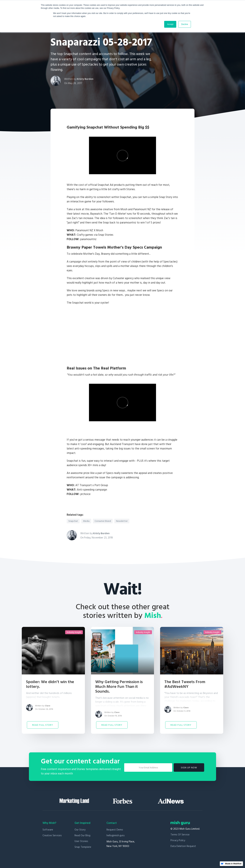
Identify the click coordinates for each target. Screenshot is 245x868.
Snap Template (83, 847)
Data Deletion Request (183, 846)
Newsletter (122, 521)
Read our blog (82, 835)
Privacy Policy (178, 840)
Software (48, 830)
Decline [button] (185, 24)
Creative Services (52, 835)
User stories (81, 841)
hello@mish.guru (116, 835)
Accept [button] (170, 24)
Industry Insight (74, 632)
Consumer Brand (103, 521)
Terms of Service (180, 835)
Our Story (80, 830)
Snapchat (73, 521)
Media (86, 521)
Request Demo (115, 830)
